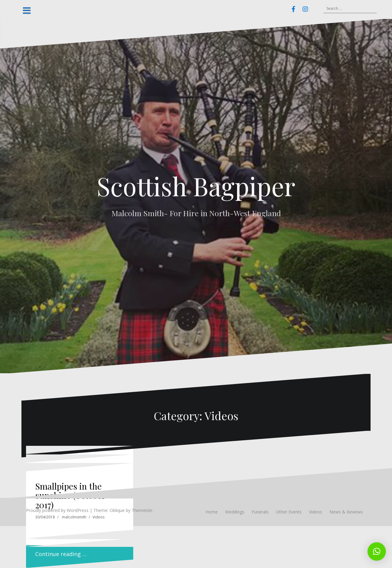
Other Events (289, 512)
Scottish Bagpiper (196, 186)
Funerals (260, 512)
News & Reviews (346, 512)
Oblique (117, 510)
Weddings (235, 512)
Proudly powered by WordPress (57, 510)
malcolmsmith (74, 517)
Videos (98, 517)
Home (212, 512)
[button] (377, 551)
